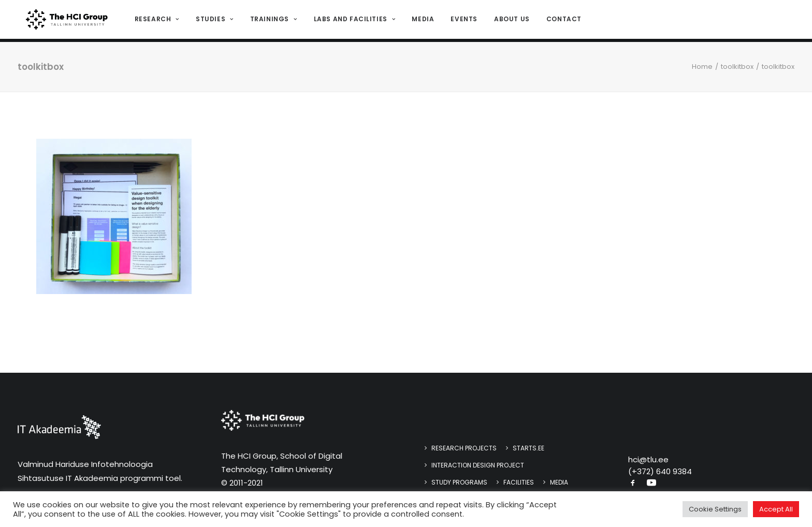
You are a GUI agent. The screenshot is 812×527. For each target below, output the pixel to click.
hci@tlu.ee (648, 459)
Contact (562, 21)
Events (462, 21)
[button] (633, 484)
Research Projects (464, 448)
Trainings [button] (272, 21)
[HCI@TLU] (66, 21)
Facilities (519, 482)
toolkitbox (737, 67)
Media (421, 21)
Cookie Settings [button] (715, 509)
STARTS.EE (528, 448)
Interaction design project (478, 465)
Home (702, 67)
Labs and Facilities (353, 21)
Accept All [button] (776, 509)
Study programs (459, 482)
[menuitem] (159, 21)
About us (510, 21)
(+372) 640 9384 (660, 471)
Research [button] (155, 21)
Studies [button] (213, 21)
